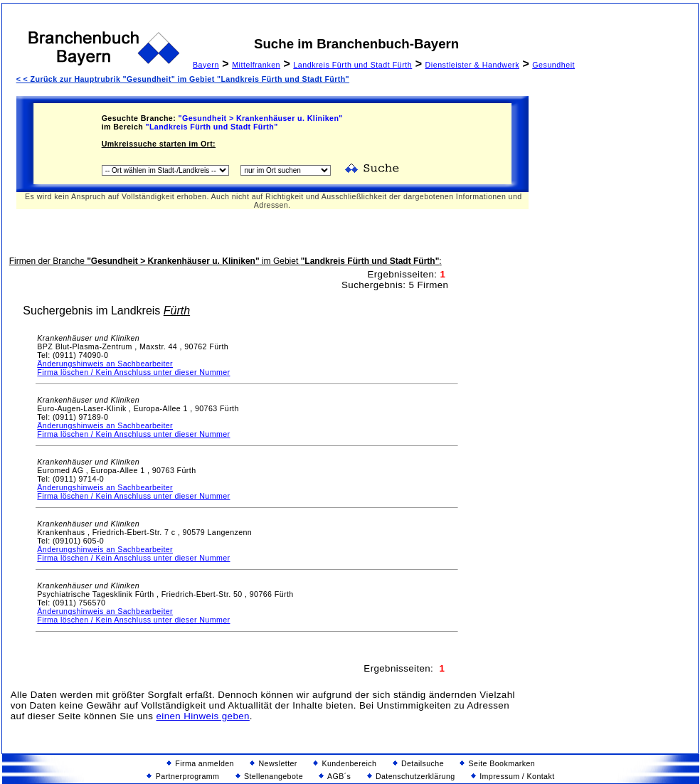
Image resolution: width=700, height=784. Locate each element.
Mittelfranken (256, 65)
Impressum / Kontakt (513, 776)
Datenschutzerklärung (411, 776)
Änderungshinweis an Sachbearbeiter (105, 364)
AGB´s (335, 776)
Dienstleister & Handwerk (472, 65)
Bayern (206, 65)
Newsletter (274, 763)
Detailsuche (418, 763)
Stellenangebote (269, 776)
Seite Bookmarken (497, 763)
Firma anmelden (200, 763)
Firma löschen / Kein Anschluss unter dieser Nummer (133, 372)
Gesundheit (553, 65)
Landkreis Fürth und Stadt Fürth (352, 65)
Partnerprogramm (183, 776)
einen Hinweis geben (203, 716)
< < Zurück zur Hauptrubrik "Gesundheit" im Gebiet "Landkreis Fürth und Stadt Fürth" (183, 79)
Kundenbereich (345, 763)
